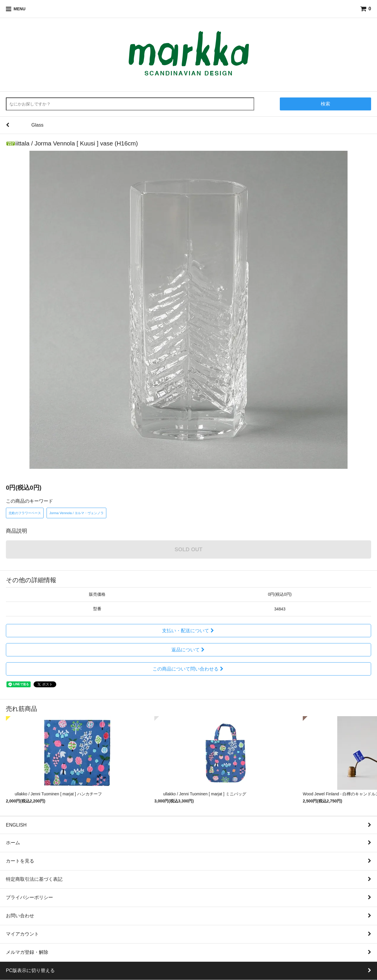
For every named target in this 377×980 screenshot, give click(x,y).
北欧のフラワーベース (25, 513)
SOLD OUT (188, 549)
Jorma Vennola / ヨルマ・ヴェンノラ (76, 513)
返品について (189, 650)
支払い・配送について (189, 631)
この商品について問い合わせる (189, 669)
